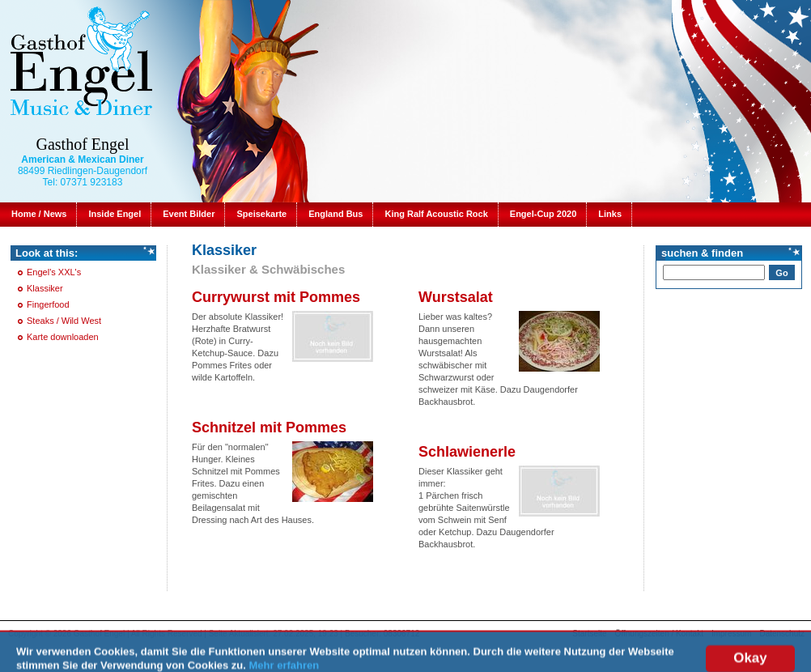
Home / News (39, 214)
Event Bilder (189, 214)
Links (610, 214)
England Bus (335, 214)
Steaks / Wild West (64, 321)
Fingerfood (48, 304)
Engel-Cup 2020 (543, 214)
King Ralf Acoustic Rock (436, 214)
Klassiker (45, 288)
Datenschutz (782, 634)
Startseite (589, 634)
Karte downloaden (63, 337)
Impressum (731, 634)
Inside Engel (115, 214)
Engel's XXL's (54, 272)
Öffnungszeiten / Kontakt (659, 634)
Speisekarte (261, 214)
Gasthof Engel (83, 144)
